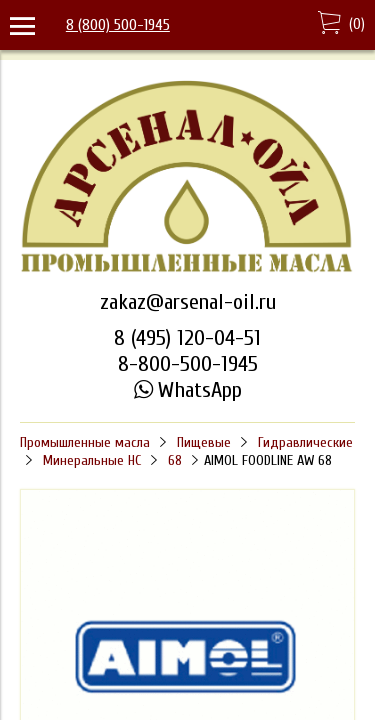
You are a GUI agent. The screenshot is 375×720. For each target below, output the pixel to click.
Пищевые (204, 442)
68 (175, 460)
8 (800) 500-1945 (118, 25)
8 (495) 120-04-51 (187, 338)
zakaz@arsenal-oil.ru (188, 302)
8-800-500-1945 (188, 364)
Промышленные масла (85, 442)
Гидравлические (305, 442)
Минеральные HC (92, 460)
